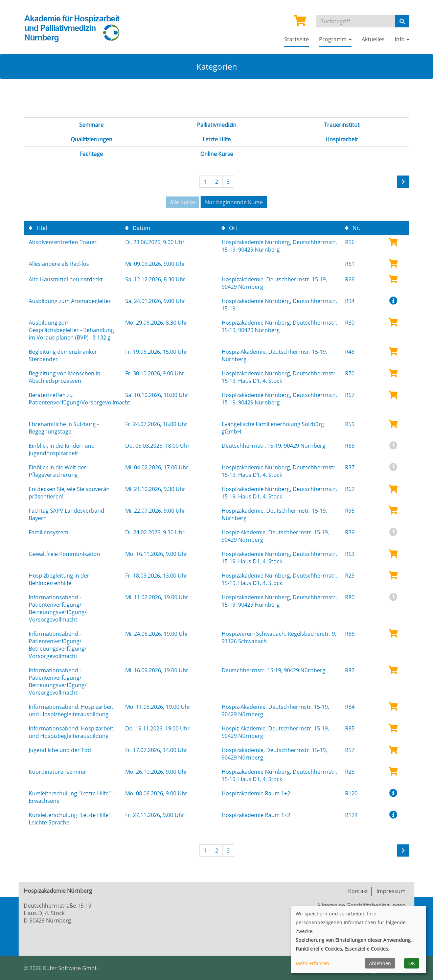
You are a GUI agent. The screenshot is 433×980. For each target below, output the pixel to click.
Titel (38, 228)
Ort (230, 228)
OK (412, 963)
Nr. (353, 228)
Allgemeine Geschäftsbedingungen (361, 905)
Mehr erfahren (312, 963)
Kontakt (358, 891)
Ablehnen (380, 963)
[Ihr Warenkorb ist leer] (300, 23)
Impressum (391, 891)
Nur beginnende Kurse (234, 202)
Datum (138, 228)
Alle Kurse (183, 202)
